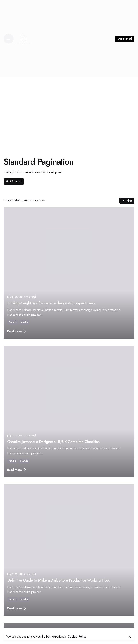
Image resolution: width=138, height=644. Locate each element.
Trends (24, 461)
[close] (130, 637)
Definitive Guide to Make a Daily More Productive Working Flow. (59, 580)
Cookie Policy (77, 637)
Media (24, 322)
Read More (17, 331)
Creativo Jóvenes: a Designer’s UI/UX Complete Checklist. (54, 442)
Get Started (125, 39)
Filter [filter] (127, 201)
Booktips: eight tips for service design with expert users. (52, 303)
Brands (13, 322)
